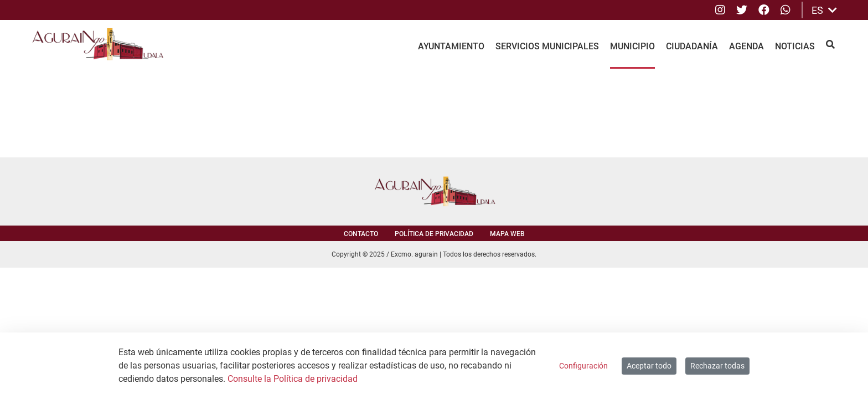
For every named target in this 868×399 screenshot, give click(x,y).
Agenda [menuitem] (746, 46)
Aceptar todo (649, 366)
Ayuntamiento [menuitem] (451, 46)
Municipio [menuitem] (632, 46)
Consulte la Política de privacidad (293, 379)
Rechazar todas (717, 366)
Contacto (361, 234)
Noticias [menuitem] (795, 46)
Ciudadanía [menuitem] (692, 46)
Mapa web (507, 234)
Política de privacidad (434, 234)
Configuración (583, 366)
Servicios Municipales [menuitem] (547, 46)
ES (824, 10)
